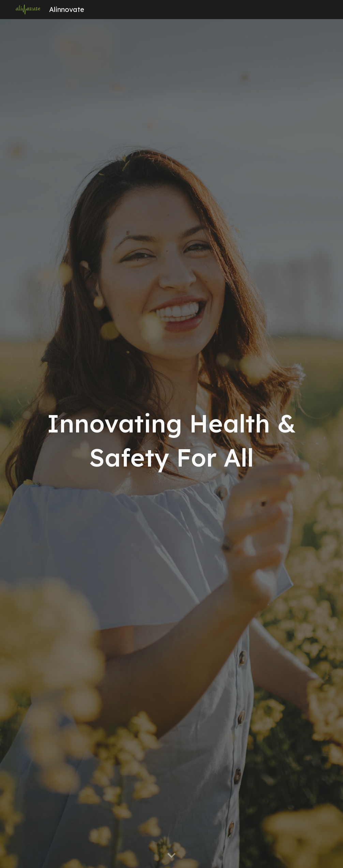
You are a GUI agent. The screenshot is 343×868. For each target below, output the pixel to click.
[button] (171, 856)
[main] (171, 444)
